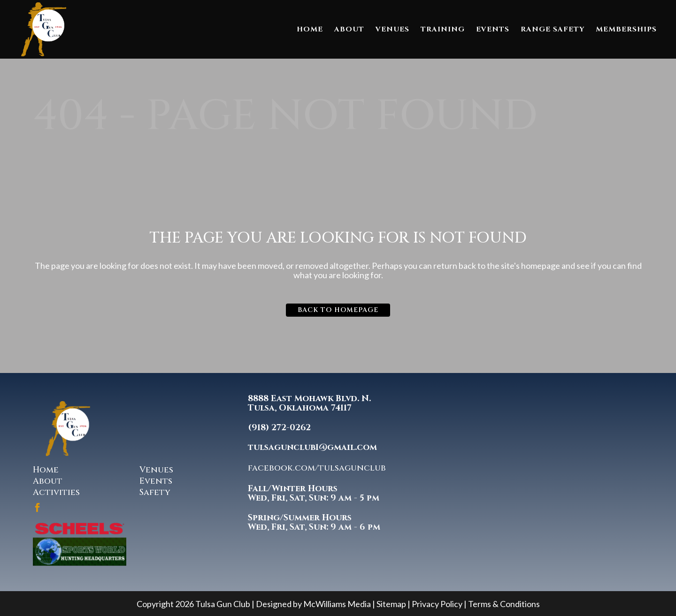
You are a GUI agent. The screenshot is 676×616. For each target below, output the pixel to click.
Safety (155, 492)
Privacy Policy (437, 604)
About (48, 481)
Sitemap (391, 604)
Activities (56, 492)
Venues (156, 470)
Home (46, 470)
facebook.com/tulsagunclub (317, 468)
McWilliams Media (337, 604)
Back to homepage (338, 310)
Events (156, 481)
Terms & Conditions (504, 604)
